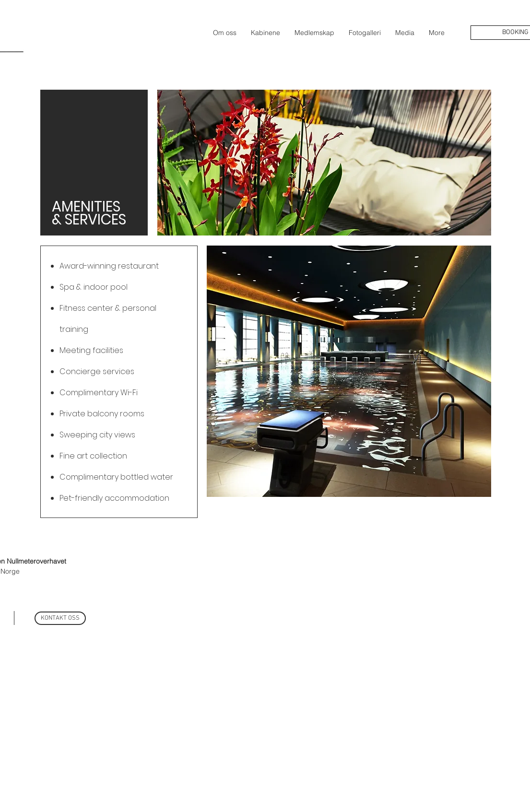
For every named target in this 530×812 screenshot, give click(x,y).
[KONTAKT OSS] (60, 618)
